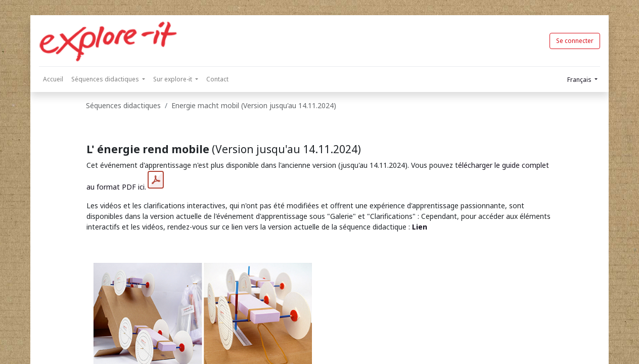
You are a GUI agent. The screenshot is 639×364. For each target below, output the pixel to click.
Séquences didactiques (123, 105)
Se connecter (575, 41)
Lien (420, 227)
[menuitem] (53, 79)
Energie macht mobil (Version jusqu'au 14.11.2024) (254, 105)
